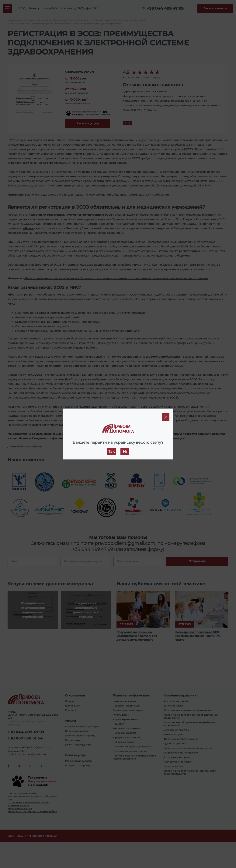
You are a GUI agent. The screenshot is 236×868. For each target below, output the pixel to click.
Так (111, 452)
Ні (125, 452)
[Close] (166, 417)
